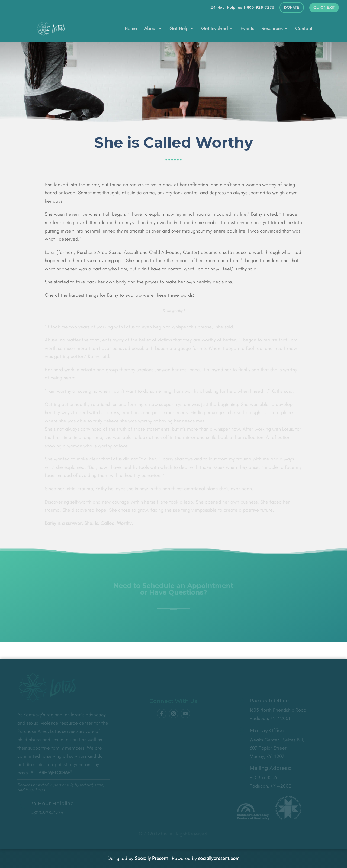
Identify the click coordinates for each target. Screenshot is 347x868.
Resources (272, 29)
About (150, 29)
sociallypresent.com (219, 858)
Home (131, 29)
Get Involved (214, 29)
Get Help (179, 29)
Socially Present (151, 858)
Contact (304, 29)
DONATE (292, 8)
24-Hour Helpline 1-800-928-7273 (242, 8)
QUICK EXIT (324, 8)
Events (247, 29)
